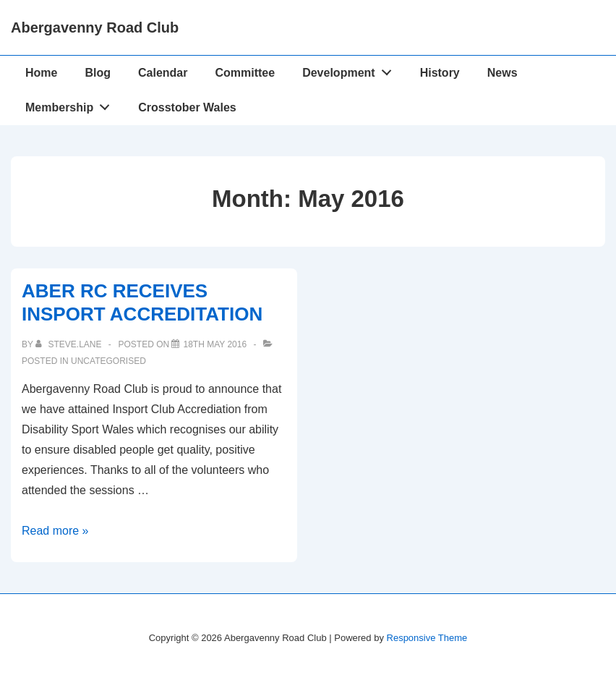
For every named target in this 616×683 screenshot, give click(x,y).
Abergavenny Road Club (95, 27)
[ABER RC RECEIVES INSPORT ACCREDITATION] (215, 344)
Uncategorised (108, 361)
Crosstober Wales (187, 107)
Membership (72, 104)
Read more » (55, 531)
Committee (245, 73)
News (502, 73)
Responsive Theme (427, 638)
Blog (98, 73)
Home (41, 73)
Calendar (163, 73)
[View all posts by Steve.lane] (70, 344)
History (440, 73)
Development (351, 69)
